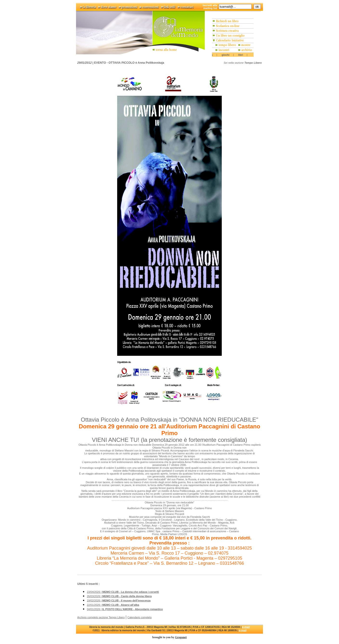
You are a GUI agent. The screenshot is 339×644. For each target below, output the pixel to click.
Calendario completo (140, 617)
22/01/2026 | (113, 605)
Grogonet (181, 637)
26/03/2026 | (119, 596)
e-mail (246, 627)
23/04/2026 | (123, 592)
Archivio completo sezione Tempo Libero (101, 617)
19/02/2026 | (119, 600)
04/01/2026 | (125, 609)
